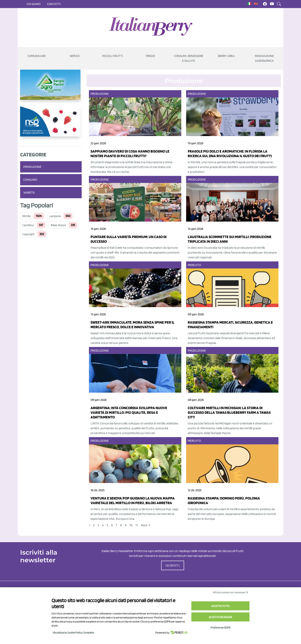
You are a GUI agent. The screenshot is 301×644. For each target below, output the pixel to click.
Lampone (55, 216)
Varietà (29, 192)
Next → (145, 525)
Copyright (28, 234)
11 (137, 525)
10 (131, 525)
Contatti (54, 4)
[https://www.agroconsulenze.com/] (51, 88)
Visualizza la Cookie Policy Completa (73, 633)
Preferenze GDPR (220, 627)
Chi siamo (34, 4)
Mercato (194, 265)
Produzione (32, 167)
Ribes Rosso (58, 225)
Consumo (30, 180)
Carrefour (28, 225)
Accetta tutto (220, 606)
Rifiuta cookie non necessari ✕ (231, 592)
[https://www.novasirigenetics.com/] (51, 125)
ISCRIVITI (173, 565)
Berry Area (226, 56)
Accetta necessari (220, 617)
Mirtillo (27, 216)
